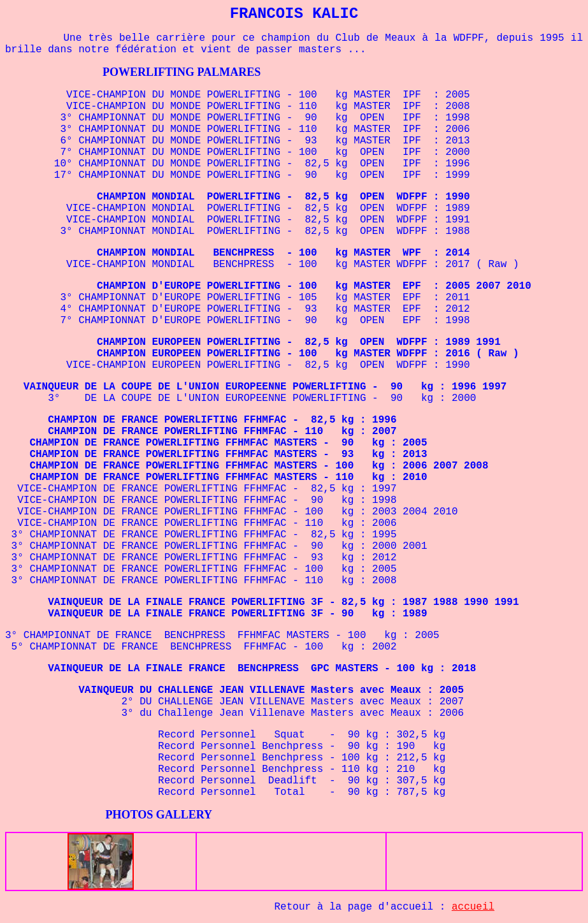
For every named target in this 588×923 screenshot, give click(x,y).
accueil (473, 907)
